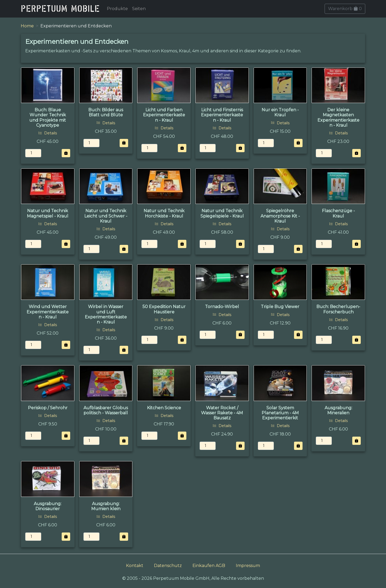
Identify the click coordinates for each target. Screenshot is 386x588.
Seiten (139, 9)
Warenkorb (345, 9)
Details (48, 133)
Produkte (117, 9)
